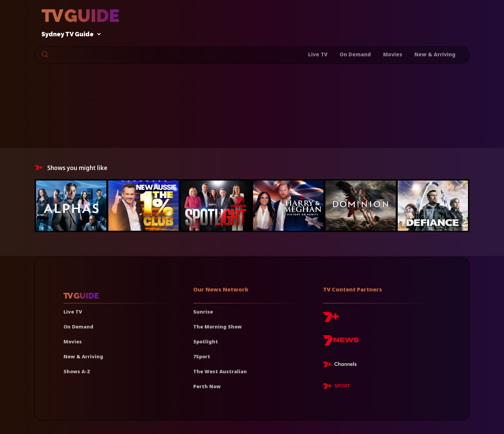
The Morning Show (218, 327)
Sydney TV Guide (69, 34)
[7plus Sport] (337, 387)
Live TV (318, 54)
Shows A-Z (77, 371)
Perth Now (207, 386)
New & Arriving (435, 54)
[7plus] (331, 319)
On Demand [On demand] (78, 327)
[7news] (341, 343)
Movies (393, 54)
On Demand (355, 54)
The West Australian (220, 371)
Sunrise (203, 312)
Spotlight (206, 342)
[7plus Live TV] (342, 365)
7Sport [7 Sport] (202, 356)
